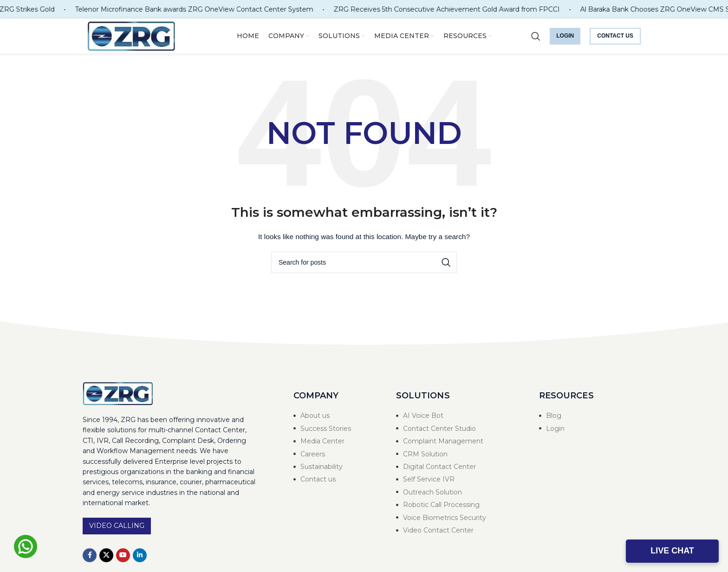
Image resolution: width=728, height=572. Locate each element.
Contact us (615, 36)
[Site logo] (131, 35)
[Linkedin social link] (140, 555)
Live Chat (672, 551)
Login (565, 36)
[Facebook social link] (90, 555)
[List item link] (336, 416)
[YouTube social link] (123, 555)
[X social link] (106, 555)
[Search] (536, 36)
